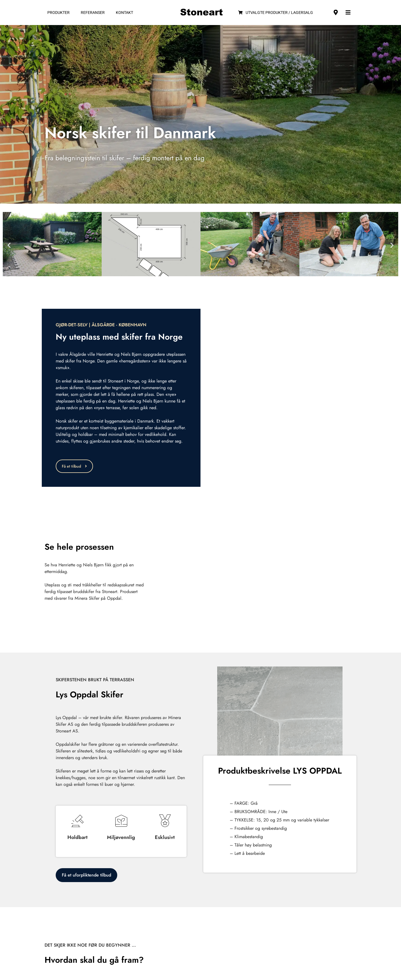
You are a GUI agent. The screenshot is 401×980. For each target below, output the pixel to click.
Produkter (58, 13)
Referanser (93, 13)
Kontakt (124, 13)
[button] (9, 245)
